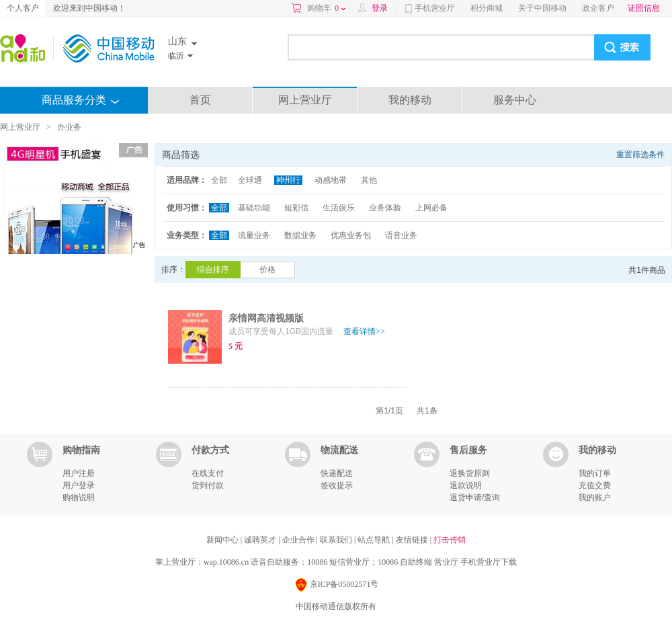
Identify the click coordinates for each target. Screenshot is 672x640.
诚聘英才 (261, 540)
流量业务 (254, 235)
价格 (267, 270)
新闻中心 (223, 540)
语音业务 (401, 235)
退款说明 (466, 485)
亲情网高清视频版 (266, 318)
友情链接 (413, 540)
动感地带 (331, 180)
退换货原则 (470, 473)
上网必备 (431, 208)
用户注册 (79, 473)
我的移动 (410, 100)
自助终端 (416, 562)
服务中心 (515, 100)
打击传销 (450, 540)
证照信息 (644, 8)
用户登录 (79, 485)
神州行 (288, 180)
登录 (380, 8)
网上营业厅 (305, 100)
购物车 (326, 8)
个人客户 (23, 8)
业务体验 (385, 208)
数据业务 (300, 235)
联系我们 (337, 540)
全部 (219, 180)
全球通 (250, 180)
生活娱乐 (339, 208)
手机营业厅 (435, 8)
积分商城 (487, 8)
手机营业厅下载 (489, 562)
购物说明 (79, 497)
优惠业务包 (351, 235)
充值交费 (595, 485)
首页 (200, 100)
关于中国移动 (542, 8)
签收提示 (337, 485)
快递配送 (337, 473)
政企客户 (598, 8)
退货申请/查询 (475, 497)
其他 (369, 180)
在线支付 (208, 473)
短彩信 (296, 208)
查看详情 (364, 331)
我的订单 (595, 473)
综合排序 (213, 270)
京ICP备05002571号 (336, 585)
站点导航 (375, 540)
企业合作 (299, 540)
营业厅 (446, 562)
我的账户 (595, 497)
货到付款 (208, 485)
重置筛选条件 (640, 155)
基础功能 (254, 208)
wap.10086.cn (226, 562)
